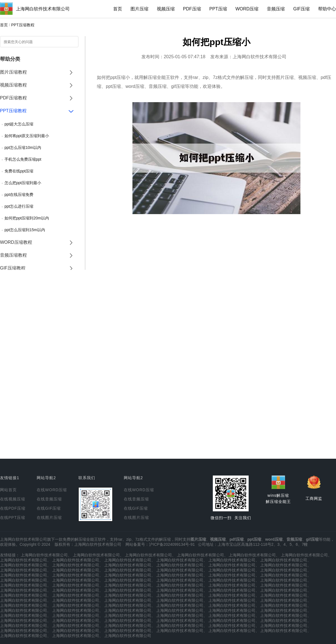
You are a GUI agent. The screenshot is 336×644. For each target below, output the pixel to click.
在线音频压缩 (49, 499)
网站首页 (8, 490)
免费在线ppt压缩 (19, 171)
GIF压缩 (301, 9)
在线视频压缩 (13, 499)
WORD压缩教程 (16, 242)
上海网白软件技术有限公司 (43, 9)
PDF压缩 (192, 9)
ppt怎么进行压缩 (19, 206)
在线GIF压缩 (49, 508)
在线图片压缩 (49, 517)
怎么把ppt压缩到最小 (23, 183)
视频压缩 (166, 9)
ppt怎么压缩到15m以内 (25, 230)
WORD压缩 (247, 9)
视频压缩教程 (13, 85)
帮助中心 (327, 9)
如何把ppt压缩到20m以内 (27, 218)
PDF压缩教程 (13, 98)
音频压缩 (276, 9)
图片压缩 (139, 9)
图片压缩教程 (13, 72)
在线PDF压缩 (13, 508)
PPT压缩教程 (23, 25)
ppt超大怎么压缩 (19, 124)
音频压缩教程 (13, 255)
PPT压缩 (218, 9)
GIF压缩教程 (13, 268)
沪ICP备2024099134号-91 (172, 544)
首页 (118, 9)
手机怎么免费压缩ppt (23, 159)
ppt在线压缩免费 (19, 195)
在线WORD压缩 (52, 490)
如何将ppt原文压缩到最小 (27, 136)
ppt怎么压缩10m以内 (23, 147)
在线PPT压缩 (13, 517)
